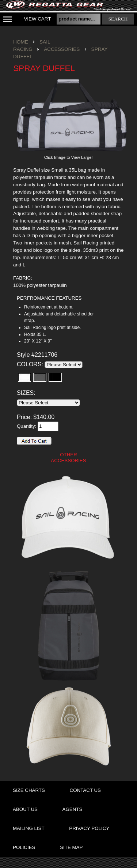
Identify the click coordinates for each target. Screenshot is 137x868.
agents (73, 809)
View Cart (37, 19)
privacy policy (89, 828)
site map (71, 847)
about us (25, 809)
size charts (29, 790)
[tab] (59, 298)
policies (24, 847)
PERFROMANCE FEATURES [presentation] (49, 298)
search (118, 19)
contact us (85, 790)
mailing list (29, 828)
